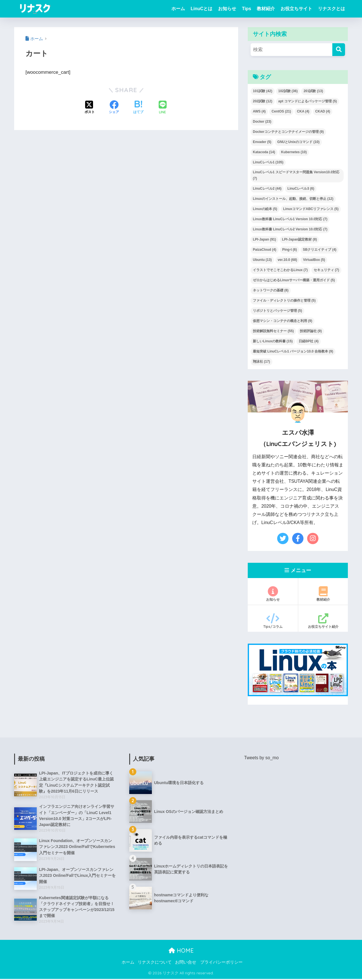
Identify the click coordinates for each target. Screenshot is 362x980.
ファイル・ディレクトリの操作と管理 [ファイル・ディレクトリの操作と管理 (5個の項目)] (284, 300)
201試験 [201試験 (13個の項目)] (313, 91)
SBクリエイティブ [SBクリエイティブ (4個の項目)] (320, 250)
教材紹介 (266, 9)
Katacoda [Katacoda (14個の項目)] (264, 152)
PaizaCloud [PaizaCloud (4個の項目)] (265, 250)
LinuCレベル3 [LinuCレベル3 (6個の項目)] (301, 189)
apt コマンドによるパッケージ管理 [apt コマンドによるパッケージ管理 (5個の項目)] (308, 101)
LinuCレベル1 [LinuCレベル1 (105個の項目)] (268, 162)
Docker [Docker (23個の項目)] (262, 122)
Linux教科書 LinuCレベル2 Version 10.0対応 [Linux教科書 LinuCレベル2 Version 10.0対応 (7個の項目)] (290, 229)
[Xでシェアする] (90, 108)
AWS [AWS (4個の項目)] (259, 111)
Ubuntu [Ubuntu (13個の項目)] (262, 260)
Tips (246, 9)
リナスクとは (331, 9)
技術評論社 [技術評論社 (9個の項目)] (311, 331)
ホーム (178, 9)
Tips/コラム (273, 621)
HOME (181, 952)
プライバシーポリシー (221, 963)
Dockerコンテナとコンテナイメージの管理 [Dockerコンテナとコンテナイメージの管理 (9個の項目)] (288, 132)
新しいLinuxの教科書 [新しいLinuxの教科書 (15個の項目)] (273, 341)
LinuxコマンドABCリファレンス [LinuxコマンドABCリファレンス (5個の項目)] (311, 209)
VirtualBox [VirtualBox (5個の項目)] (314, 260)
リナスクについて (155, 963)
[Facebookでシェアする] (114, 108)
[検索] (339, 50)
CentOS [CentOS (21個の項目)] (281, 111)
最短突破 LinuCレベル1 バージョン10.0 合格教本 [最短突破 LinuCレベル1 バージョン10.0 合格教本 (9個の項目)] (293, 351)
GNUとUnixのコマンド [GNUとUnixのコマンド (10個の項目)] (298, 142)
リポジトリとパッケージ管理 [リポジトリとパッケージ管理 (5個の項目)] (277, 311)
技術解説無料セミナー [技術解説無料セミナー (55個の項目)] (273, 331)
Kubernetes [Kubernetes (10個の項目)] (294, 152)
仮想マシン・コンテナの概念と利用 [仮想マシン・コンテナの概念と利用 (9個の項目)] (283, 321)
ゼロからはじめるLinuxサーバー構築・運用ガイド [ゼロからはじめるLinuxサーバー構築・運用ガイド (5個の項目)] (294, 280)
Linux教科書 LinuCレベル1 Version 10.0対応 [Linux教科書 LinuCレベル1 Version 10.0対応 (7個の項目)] (290, 219)
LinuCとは (202, 9)
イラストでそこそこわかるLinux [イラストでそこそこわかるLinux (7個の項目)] (280, 270)
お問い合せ (186, 963)
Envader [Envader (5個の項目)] (262, 142)
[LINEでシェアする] (163, 108)
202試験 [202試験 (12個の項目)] (263, 101)
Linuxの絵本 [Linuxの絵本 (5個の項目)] (265, 209)
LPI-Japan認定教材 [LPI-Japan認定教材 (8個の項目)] (299, 239)
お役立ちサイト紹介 (323, 621)
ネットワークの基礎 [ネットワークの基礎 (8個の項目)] (271, 290)
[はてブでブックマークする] (138, 108)
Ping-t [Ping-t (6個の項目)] (290, 250)
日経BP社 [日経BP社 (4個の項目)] (309, 341)
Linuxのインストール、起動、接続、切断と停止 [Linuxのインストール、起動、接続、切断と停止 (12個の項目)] (293, 199)
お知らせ (227, 9)
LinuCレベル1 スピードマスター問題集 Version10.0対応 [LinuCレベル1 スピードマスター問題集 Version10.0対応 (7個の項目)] (296, 175)
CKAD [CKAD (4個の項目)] (323, 111)
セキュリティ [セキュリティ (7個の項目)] (326, 270)
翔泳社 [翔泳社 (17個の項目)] (261, 362)
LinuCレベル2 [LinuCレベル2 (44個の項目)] (267, 189)
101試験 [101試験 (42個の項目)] (263, 91)
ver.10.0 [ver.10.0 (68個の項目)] (287, 260)
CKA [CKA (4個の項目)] (303, 111)
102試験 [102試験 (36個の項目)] (288, 91)
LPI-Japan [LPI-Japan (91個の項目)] (264, 239)
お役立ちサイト (296, 9)
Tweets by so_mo (262, 758)
